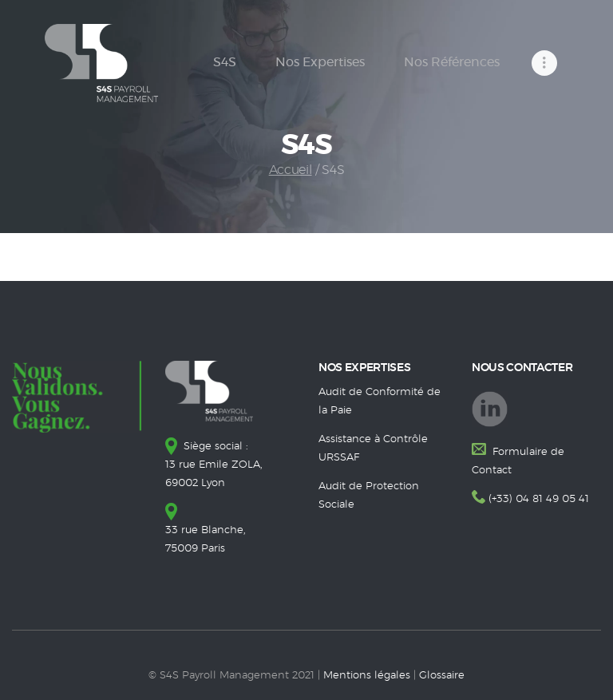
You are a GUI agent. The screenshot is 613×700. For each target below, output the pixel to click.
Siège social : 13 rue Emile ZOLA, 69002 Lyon (214, 465)
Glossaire (442, 676)
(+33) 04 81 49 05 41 (539, 499)
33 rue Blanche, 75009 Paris (206, 530)
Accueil (291, 170)
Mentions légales (367, 676)
